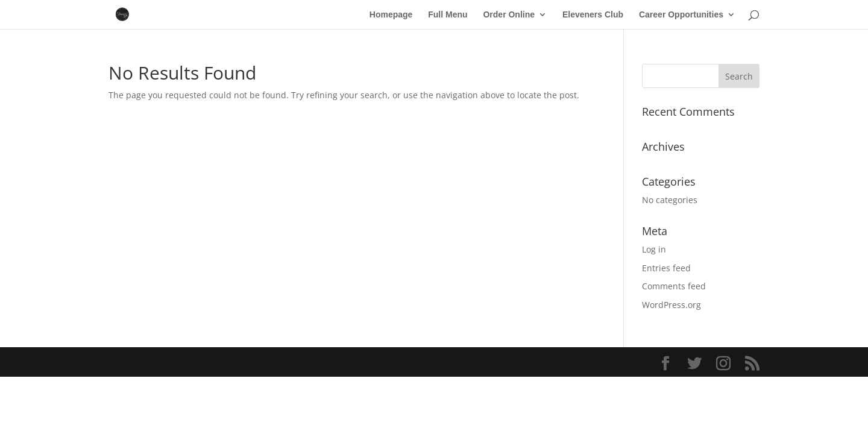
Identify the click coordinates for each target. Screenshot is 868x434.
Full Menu (448, 15)
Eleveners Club (593, 15)
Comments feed (674, 286)
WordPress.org (671, 305)
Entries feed (666, 268)
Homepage (391, 15)
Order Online (509, 15)
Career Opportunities (681, 15)
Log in (654, 249)
